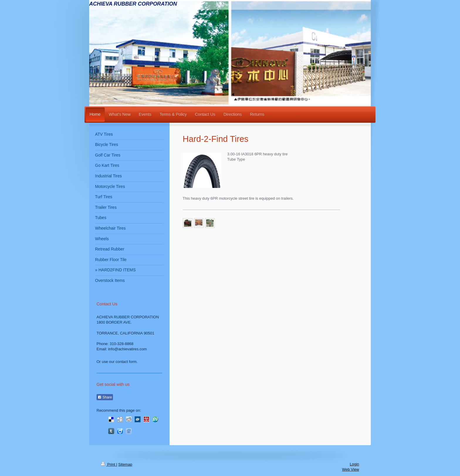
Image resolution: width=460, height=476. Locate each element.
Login (354, 464)
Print (109, 464)
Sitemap (125, 464)
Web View (351, 469)
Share (105, 397)
